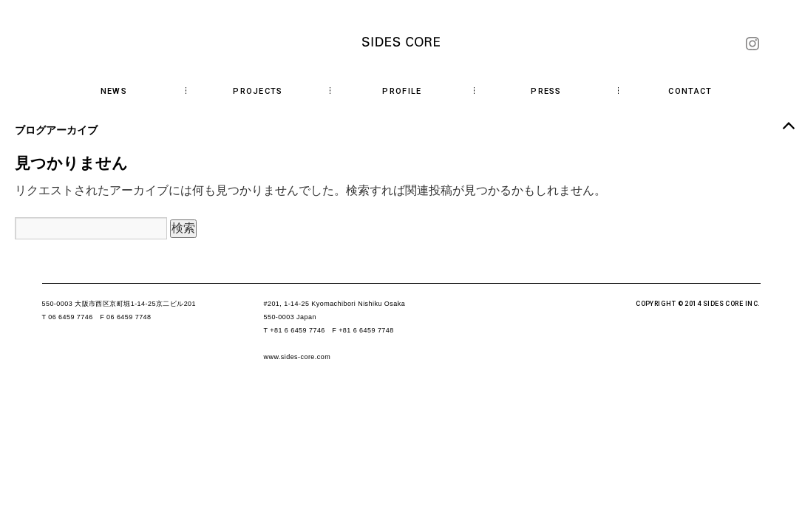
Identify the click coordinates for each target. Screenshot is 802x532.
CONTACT (690, 91)
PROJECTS (258, 91)
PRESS (546, 91)
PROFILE (402, 91)
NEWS (114, 91)
